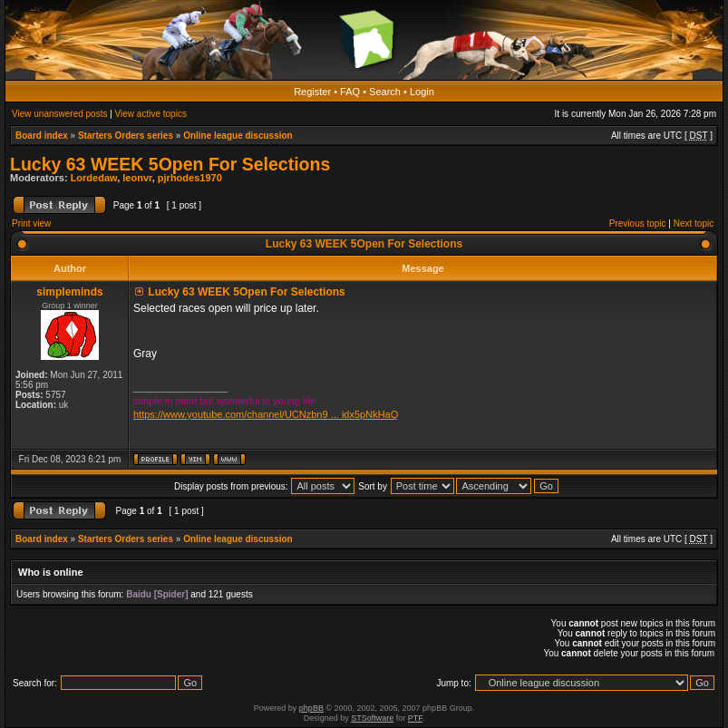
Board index (42, 136)
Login (422, 92)
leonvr (137, 178)
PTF (415, 718)
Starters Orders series (126, 136)
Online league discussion (238, 136)
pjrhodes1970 (190, 178)
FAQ (350, 92)
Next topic (694, 223)
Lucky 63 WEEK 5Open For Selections (170, 164)
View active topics (151, 114)
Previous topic (638, 223)
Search (385, 92)
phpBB (311, 708)
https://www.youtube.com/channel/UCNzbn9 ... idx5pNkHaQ (266, 414)
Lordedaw (94, 178)
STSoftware (372, 718)
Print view (31, 223)
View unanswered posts (59, 114)
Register (312, 92)
